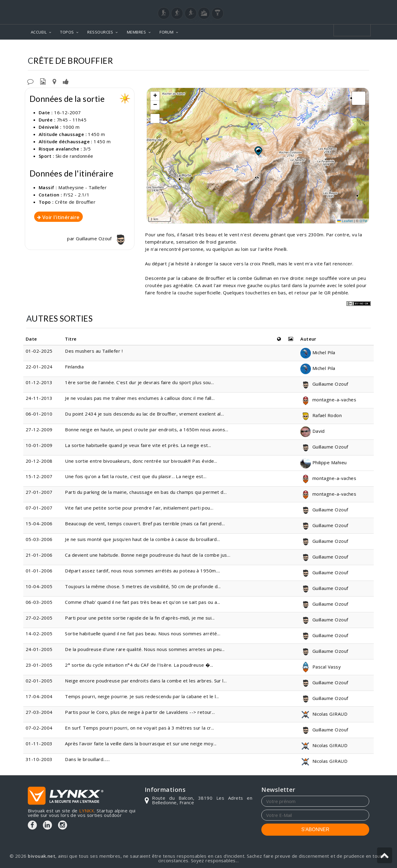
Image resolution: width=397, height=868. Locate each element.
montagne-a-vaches (328, 400)
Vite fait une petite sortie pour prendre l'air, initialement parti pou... (139, 508)
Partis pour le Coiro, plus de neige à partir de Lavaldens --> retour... (140, 712)
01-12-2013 (39, 382)
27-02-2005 (39, 618)
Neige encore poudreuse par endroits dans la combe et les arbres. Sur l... (146, 681)
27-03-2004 (39, 712)
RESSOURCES (100, 32)
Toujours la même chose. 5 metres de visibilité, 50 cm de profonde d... (143, 586)
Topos (239, 49)
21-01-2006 (39, 555)
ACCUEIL (39, 32)
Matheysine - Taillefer (281, 49)
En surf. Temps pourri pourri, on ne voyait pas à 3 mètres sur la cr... (140, 728)
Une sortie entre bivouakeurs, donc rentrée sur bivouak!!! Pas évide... (141, 461)
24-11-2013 (39, 398)
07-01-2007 (39, 508)
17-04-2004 (39, 696)
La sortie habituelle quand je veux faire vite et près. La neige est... (138, 445)
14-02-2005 (39, 633)
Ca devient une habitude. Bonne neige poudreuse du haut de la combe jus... (148, 555)
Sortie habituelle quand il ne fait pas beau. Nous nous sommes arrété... (143, 633)
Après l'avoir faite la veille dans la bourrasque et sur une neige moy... (141, 743)
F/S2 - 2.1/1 (76, 195)
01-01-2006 (39, 571)
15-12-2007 (39, 476)
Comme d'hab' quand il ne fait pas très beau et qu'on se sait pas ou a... (142, 602)
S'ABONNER (315, 829)
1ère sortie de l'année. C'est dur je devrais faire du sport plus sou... (139, 382)
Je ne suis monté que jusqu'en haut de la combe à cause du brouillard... (142, 539)
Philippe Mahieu (323, 462)
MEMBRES (136, 32)
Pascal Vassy (321, 667)
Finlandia (74, 367)
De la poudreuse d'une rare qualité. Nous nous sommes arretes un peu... (145, 649)
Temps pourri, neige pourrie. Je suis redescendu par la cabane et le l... (142, 696)
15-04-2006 (39, 523)
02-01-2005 (39, 681)
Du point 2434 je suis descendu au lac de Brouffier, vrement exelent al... (144, 414)
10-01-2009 (39, 445)
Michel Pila (318, 352)
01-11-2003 (39, 743)
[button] (258, 151)
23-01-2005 (39, 665)
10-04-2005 (39, 586)
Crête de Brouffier (338, 49)
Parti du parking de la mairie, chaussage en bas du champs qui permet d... (146, 492)
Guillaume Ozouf (102, 238)
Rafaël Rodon (321, 415)
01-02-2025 (39, 351)
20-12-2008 (39, 461)
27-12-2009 (39, 429)
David (313, 431)
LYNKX (87, 811)
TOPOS (67, 32)
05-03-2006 (39, 539)
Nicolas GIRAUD (324, 714)
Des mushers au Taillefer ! (94, 351)
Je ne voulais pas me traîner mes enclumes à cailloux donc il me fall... (140, 398)
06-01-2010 (39, 414)
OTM (363, 221)
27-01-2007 (39, 492)
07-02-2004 (39, 728)
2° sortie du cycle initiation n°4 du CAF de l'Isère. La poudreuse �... (139, 665)
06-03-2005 (39, 602)
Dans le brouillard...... (87, 759)
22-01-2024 (39, 367)
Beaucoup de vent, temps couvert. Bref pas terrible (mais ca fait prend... (145, 523)
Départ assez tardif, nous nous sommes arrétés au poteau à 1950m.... (142, 571)
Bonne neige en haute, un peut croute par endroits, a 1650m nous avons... (147, 429)
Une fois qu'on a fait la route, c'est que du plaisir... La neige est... (136, 476)
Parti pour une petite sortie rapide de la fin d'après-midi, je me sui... (140, 618)
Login (339, 6)
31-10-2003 (39, 759)
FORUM (166, 32)
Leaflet (345, 221)
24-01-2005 (39, 649)
